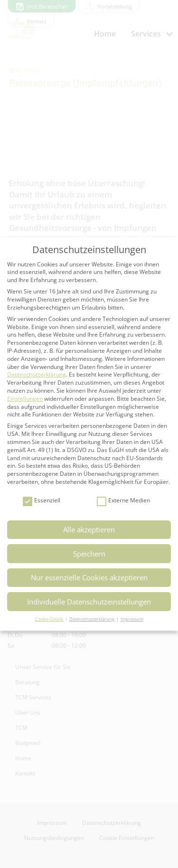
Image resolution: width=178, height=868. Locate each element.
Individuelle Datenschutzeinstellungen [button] (89, 602)
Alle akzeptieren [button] (89, 529)
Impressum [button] (132, 619)
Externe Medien (123, 501)
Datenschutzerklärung (37, 374)
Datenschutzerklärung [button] (92, 619)
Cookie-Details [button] (50, 619)
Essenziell (42, 501)
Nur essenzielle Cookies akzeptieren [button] (89, 577)
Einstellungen (25, 399)
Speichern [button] (89, 554)
